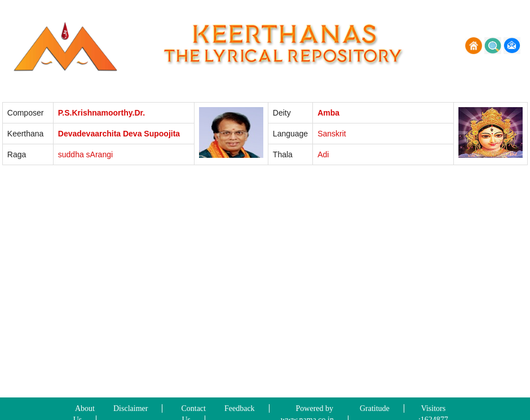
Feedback (240, 408)
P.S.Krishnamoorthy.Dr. (101, 113)
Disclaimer (131, 408)
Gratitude (375, 408)
